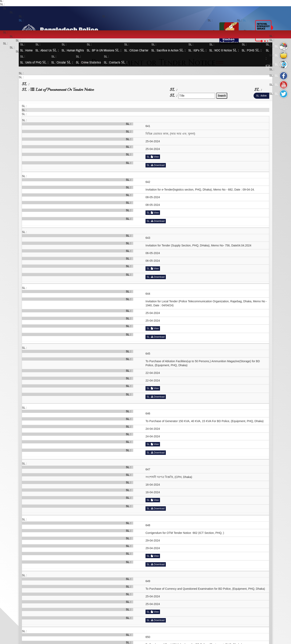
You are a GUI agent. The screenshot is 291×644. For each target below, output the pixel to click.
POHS (252, 50)
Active (263, 96)
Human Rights (74, 50)
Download (158, 165)
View (155, 157)
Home (27, 50)
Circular (63, 62)
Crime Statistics (89, 62)
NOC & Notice (225, 50)
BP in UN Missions (105, 50)
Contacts (116, 62)
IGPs (198, 50)
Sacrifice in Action (169, 50)
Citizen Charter (137, 50)
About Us (48, 50)
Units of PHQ (35, 62)
